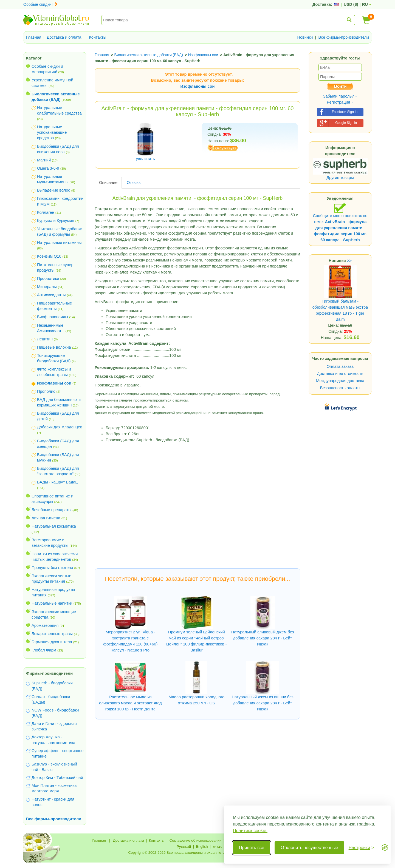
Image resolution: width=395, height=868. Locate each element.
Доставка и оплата (64, 37)
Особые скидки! (41, 4)
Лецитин (45, 339)
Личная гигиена (46, 518)
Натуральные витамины (59, 243)
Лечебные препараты (51, 510)
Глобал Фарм (44, 650)
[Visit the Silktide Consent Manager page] (385, 848)
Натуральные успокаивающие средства (52, 132)
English (202, 846)
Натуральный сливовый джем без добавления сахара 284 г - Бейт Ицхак (263, 638)
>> (349, 261)
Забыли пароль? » (340, 96)
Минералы (47, 287)
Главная (34, 37)
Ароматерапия (45, 625)
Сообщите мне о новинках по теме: (340, 222)
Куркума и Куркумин (56, 221)
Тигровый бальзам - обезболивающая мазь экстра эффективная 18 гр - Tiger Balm (340, 300)
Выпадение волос (54, 190)
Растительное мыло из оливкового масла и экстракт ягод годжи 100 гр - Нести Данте (130, 703)
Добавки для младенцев (60, 427)
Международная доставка (340, 381)
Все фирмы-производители (344, 37)
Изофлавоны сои (198, 86)
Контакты (98, 37)
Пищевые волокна (54, 347)
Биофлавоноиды (53, 317)
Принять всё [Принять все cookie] (252, 848)
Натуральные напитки (52, 603)
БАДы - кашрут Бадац (57, 482)
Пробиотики (48, 278)
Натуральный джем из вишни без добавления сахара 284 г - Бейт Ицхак (263, 703)
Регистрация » (340, 102)
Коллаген (46, 212)
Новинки (305, 37)
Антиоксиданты (51, 295)
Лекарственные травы (52, 634)
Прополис (46, 391)
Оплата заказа (340, 366)
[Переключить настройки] (361, 848)
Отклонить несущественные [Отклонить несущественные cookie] (309, 848)
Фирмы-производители (49, 673)
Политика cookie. (250, 831)
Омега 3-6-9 (48, 168)
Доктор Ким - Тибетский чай (57, 778)
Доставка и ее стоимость (340, 374)
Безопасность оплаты (340, 388)
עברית (218, 846)
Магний (44, 160)
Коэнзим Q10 (49, 256)
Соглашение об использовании (196, 840)
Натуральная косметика (54, 526)
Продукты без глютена (52, 568)
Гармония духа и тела (52, 642)
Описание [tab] (108, 183)
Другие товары (340, 178)
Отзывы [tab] (134, 183)
